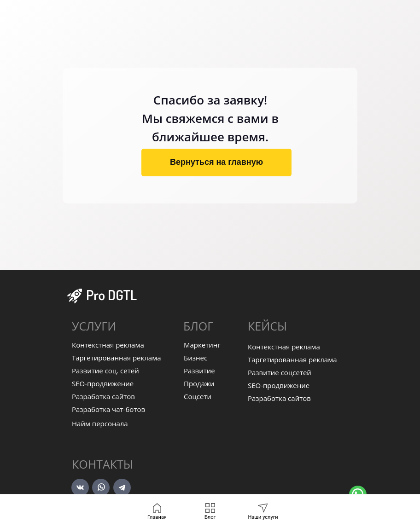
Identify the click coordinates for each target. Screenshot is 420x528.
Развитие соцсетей (280, 372)
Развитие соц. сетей (105, 371)
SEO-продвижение (103, 383)
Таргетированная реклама (117, 358)
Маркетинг (202, 345)
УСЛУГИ (94, 326)
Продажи (199, 383)
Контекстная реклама (108, 345)
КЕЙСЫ (267, 326)
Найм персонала (100, 424)
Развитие (199, 371)
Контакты (102, 464)
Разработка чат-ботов (108, 409)
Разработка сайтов (103, 396)
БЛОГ (198, 326)
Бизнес (195, 358)
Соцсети (198, 396)
